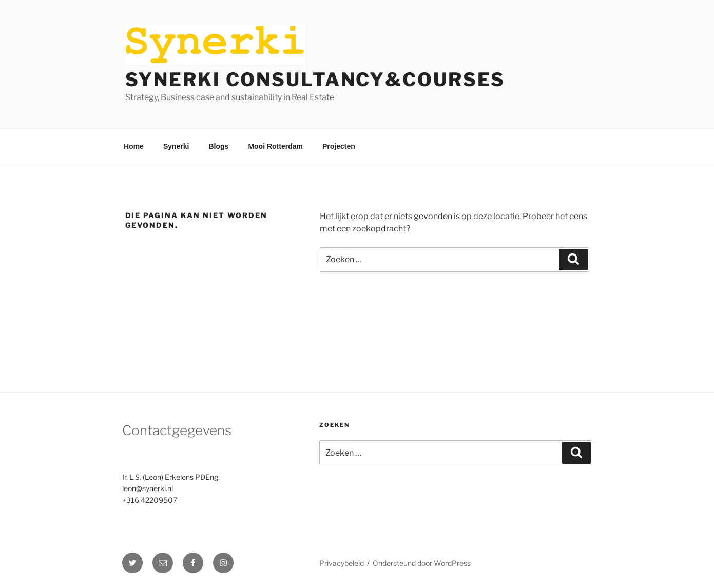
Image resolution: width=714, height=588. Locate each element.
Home (134, 146)
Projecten (339, 146)
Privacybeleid (342, 563)
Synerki (176, 146)
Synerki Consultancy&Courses (315, 80)
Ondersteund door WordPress (422, 563)
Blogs (219, 146)
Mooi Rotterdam (275, 146)
